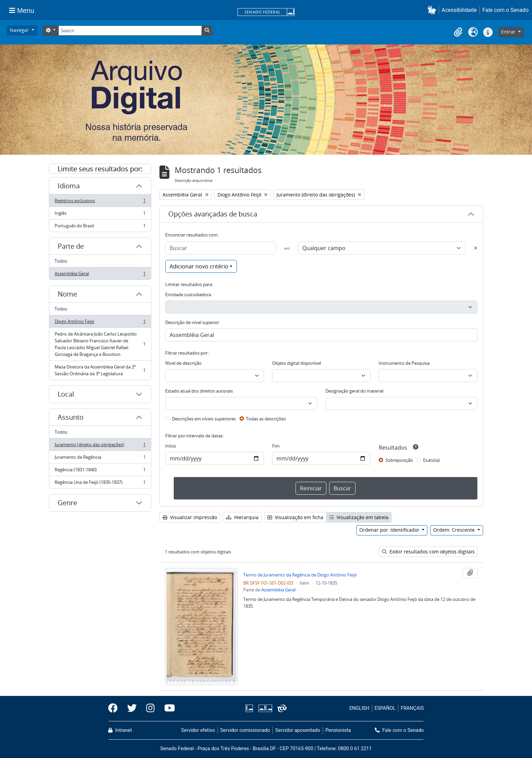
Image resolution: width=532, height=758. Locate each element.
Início (171, 446)
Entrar (509, 32)
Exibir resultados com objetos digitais (428, 552)
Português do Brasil (100, 227)
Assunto (71, 417)
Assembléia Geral (100, 275)
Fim (276, 446)
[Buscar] (221, 248)
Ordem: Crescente (455, 530)
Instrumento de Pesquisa (404, 363)
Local (66, 394)
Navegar (20, 30)
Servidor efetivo (198, 730)
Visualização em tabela (359, 517)
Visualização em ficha (295, 517)
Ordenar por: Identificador (390, 530)
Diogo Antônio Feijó (100, 323)
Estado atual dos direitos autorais (199, 391)
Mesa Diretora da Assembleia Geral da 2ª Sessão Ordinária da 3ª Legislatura (100, 370)
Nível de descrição (183, 363)
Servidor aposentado (298, 730)
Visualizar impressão (190, 517)
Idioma (69, 186)
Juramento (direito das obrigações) (100, 446)
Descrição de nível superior (192, 322)
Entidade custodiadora (188, 295)
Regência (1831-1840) (100, 471)
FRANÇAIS (412, 708)
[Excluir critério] (476, 248)
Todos (61, 261)
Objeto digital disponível (297, 363)
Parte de (71, 246)
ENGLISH (359, 708)
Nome (67, 294)
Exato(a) (431, 460)
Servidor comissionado (245, 730)
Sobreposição (399, 460)
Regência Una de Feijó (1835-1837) (100, 484)
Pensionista (338, 730)
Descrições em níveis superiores (204, 419)
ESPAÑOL (385, 708)
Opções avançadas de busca (213, 214)
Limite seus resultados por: (100, 169)
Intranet (120, 730)
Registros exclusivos (100, 202)
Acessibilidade (459, 10)
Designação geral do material (354, 391)
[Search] (130, 31)
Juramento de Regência (100, 459)
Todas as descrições (266, 419)
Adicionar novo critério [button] (199, 266)
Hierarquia (242, 517)
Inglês (100, 215)
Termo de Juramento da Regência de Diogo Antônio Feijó (300, 575)
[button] (433, 10)
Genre (67, 503)
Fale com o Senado (506, 10)
